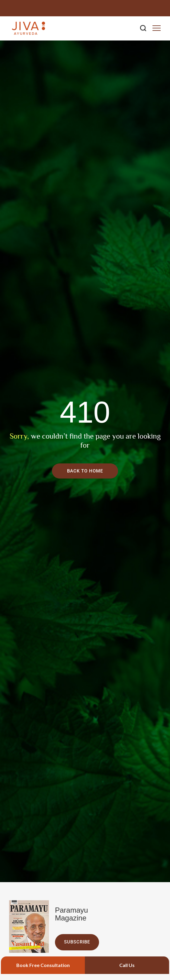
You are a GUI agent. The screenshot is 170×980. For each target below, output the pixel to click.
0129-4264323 (144, 8)
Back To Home (85, 471)
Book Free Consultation (43, 965)
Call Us (127, 965)
